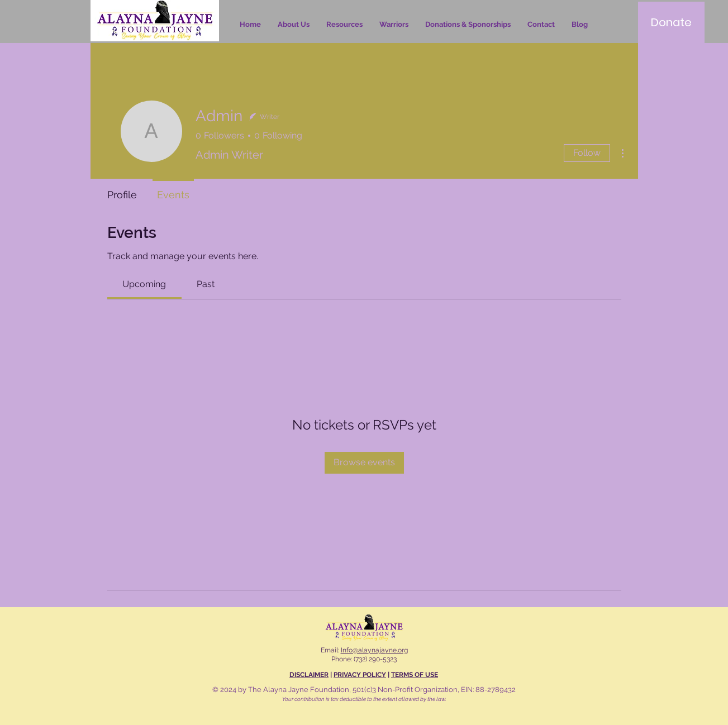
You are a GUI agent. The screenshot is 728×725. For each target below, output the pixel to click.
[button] (344, 25)
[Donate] (671, 22)
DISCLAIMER (309, 675)
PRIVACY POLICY (360, 675)
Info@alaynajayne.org (374, 650)
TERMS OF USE (415, 675)
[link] (144, 284)
